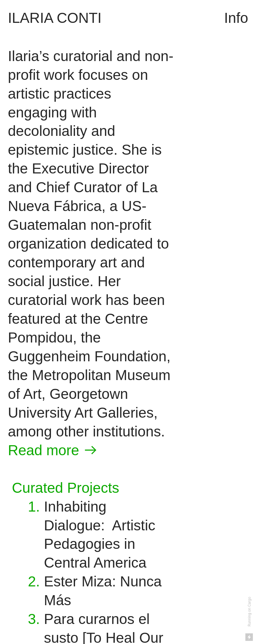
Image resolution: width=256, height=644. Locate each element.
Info (236, 18)
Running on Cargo (250, 612)
